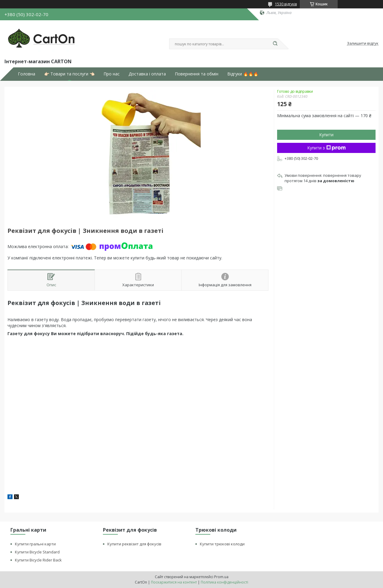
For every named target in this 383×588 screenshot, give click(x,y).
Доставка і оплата (147, 74)
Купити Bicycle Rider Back (38, 560)
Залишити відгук (363, 44)
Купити (326, 135)
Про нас (112, 74)
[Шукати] (275, 44)
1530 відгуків (286, 4)
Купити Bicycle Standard (37, 552)
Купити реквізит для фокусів (134, 544)
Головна (27, 74)
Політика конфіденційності (224, 582)
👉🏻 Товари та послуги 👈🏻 (69, 74)
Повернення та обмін (197, 74)
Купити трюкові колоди (222, 544)
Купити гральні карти (35, 544)
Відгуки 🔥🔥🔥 (243, 74)
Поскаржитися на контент (174, 582)
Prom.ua (221, 577)
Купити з (326, 148)
